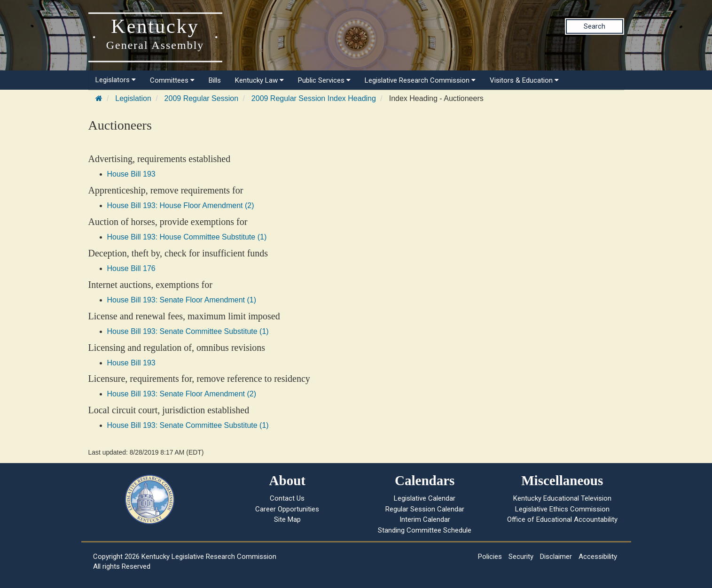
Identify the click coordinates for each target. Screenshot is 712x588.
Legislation (133, 98)
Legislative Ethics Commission (562, 509)
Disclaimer (556, 557)
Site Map (287, 519)
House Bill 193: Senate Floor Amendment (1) (182, 300)
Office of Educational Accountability (562, 519)
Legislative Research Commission (420, 80)
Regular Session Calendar (425, 509)
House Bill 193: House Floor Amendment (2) (181, 205)
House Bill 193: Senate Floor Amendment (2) (182, 394)
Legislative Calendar (425, 498)
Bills (215, 80)
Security (521, 557)
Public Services (324, 80)
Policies (490, 557)
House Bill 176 (131, 268)
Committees (172, 80)
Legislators (116, 80)
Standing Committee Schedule (425, 530)
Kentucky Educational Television (562, 498)
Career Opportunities (287, 509)
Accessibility (598, 557)
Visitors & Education (524, 80)
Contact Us (287, 498)
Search (595, 26)
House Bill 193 (131, 174)
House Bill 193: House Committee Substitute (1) (187, 237)
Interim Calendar (425, 519)
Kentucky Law (259, 80)
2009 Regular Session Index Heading (314, 98)
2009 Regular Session (201, 98)
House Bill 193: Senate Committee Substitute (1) (188, 331)
